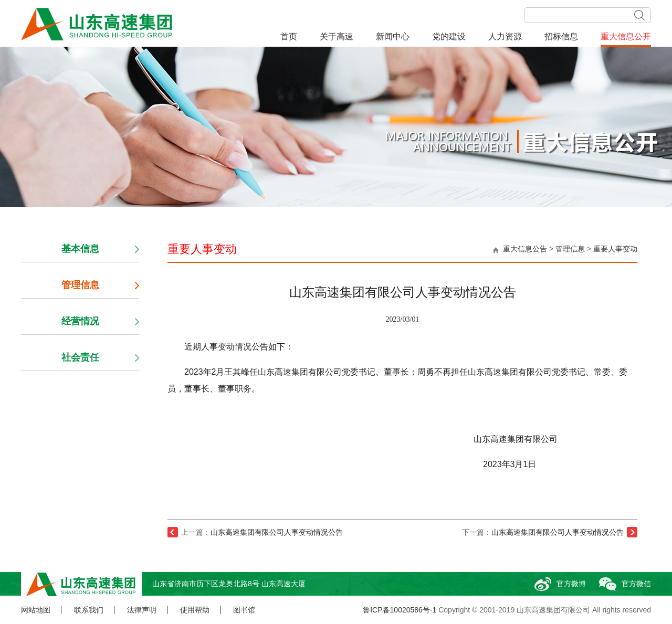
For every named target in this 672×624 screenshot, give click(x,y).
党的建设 (449, 36)
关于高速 (337, 36)
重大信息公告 (525, 249)
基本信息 (80, 249)
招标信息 (561, 36)
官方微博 (558, 584)
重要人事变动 (615, 249)
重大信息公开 (626, 36)
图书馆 (244, 610)
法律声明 (142, 610)
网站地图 (36, 610)
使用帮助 (195, 610)
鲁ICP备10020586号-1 (400, 610)
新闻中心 (393, 36)
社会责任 (80, 357)
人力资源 (505, 36)
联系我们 (89, 610)
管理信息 (570, 249)
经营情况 (80, 321)
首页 (289, 36)
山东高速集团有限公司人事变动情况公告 (277, 532)
